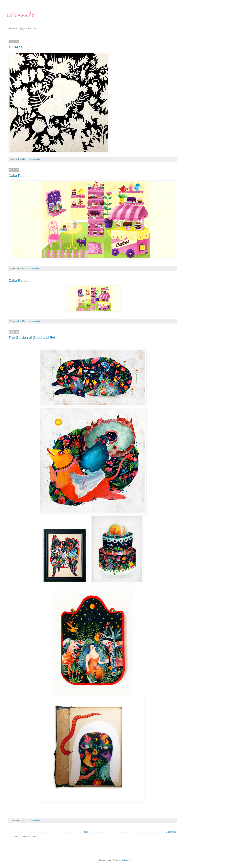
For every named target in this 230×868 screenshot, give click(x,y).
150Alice (15, 47)
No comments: (35, 159)
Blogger (127, 860)
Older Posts (171, 832)
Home (87, 832)
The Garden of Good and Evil (32, 338)
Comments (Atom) (29, 837)
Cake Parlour (19, 176)
